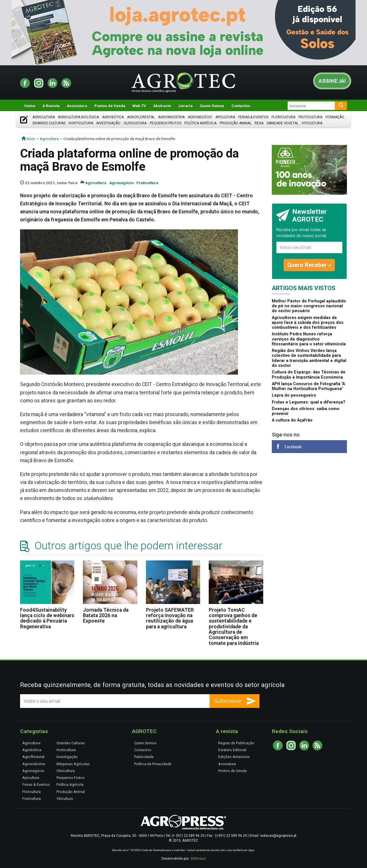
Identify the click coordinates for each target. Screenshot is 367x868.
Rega (259, 123)
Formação (335, 117)
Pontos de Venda (110, 106)
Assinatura (77, 106)
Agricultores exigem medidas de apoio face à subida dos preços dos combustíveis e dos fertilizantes (308, 323)
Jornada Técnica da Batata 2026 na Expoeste (106, 616)
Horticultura (81, 123)
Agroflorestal (141, 117)
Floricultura (283, 117)
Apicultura (225, 117)
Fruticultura (310, 117)
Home (30, 106)
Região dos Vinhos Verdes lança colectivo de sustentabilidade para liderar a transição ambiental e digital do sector (309, 358)
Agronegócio (200, 117)
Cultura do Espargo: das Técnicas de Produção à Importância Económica (309, 375)
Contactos (241, 106)
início (28, 139)
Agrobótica (113, 117)
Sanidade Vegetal (283, 123)
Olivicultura (135, 123)
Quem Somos (212, 106)
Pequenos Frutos (165, 123)
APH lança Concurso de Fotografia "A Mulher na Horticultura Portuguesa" (308, 386)
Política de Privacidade (153, 764)
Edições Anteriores (234, 757)
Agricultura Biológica (78, 117)
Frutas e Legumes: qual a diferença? (309, 402)
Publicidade (144, 757)
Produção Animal (236, 123)
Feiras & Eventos (253, 117)
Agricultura (44, 117)
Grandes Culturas (49, 123)
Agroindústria (171, 117)
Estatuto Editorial (232, 750)
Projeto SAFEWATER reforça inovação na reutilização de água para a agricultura (170, 618)
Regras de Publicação (236, 743)
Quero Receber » (309, 265)
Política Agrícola (200, 123)
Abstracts (162, 106)
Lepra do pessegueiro (294, 395)
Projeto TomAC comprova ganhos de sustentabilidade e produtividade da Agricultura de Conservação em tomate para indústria (234, 627)
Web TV (139, 106)
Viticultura (312, 123)
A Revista (51, 106)
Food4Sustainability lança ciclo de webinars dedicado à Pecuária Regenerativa (47, 618)
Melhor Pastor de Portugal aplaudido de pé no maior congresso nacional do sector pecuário (309, 306)
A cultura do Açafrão (292, 420)
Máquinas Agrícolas (73, 764)
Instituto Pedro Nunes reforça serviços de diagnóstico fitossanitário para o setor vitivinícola (309, 339)
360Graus (198, 859)
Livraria (186, 106)
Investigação (108, 123)
